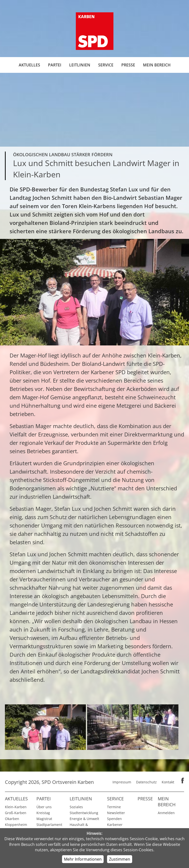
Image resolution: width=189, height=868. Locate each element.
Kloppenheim (16, 825)
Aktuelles (29, 65)
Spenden (114, 819)
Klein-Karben (16, 807)
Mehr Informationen (83, 859)
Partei (55, 65)
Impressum (122, 782)
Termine (114, 807)
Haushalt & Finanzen (79, 828)
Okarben (12, 819)
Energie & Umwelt (84, 819)
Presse (128, 65)
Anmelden (166, 813)
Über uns (44, 807)
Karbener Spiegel (115, 828)
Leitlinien (80, 65)
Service (106, 65)
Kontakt (168, 782)
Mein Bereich (157, 65)
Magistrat (44, 819)
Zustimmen (120, 859)
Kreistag (43, 813)
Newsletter (116, 813)
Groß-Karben (16, 813)
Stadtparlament (49, 825)
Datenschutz (146, 782)
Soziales (76, 807)
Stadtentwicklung (84, 813)
